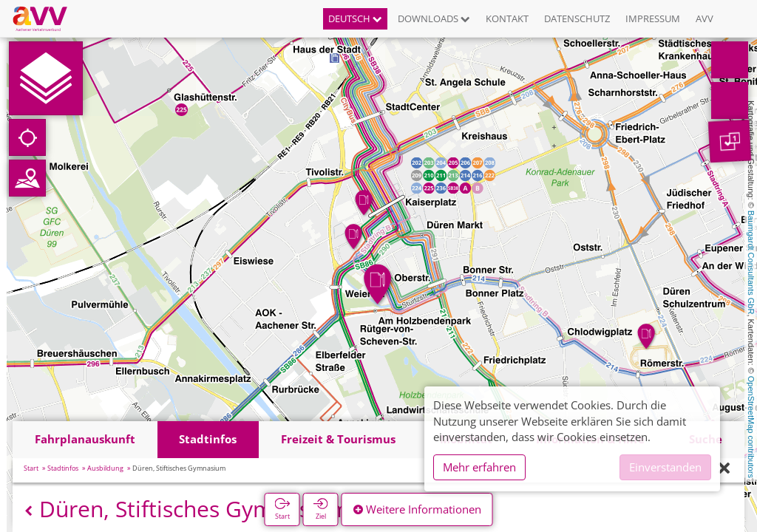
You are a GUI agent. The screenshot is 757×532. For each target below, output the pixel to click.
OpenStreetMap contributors (751, 427)
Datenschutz (577, 18)
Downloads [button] (434, 18)
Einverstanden (665, 467)
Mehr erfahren (479, 467)
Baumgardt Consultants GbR (751, 263)
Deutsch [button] (355, 18)
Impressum (653, 18)
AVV (705, 18)
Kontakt (507, 18)
